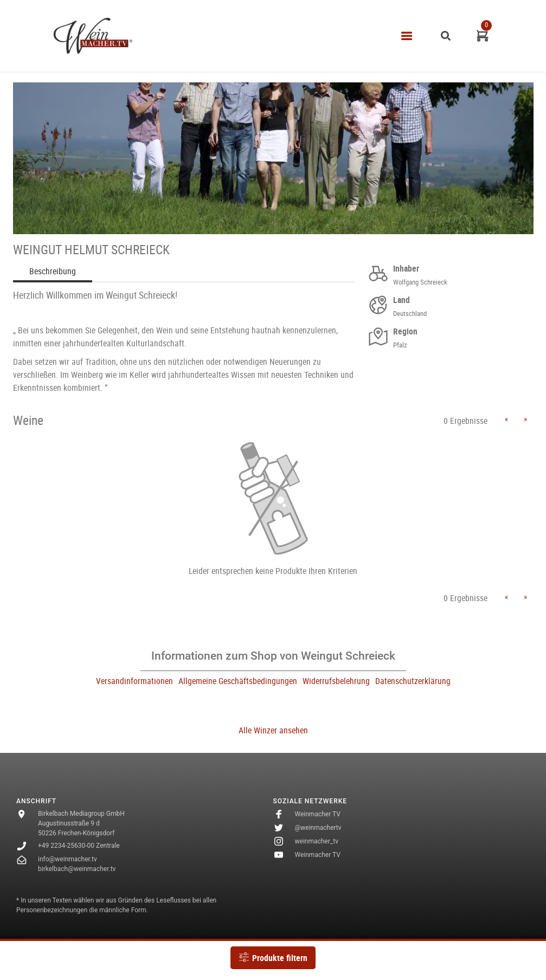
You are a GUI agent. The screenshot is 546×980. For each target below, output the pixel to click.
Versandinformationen (134, 681)
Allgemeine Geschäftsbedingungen (238, 681)
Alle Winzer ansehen (273, 730)
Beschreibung (53, 271)
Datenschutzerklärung (413, 681)
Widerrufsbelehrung (336, 681)
